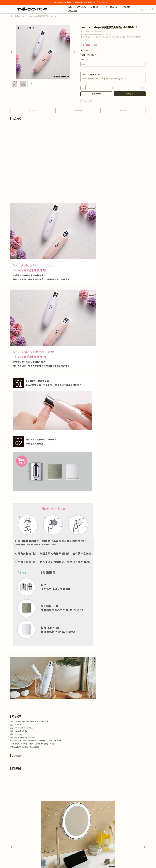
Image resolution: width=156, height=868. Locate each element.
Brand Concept (112, 7)
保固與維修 (78, 834)
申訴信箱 (77, 842)
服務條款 (45, 845)
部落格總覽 (73, 11)
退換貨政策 (46, 838)
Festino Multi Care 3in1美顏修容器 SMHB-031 (127, 805)
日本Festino (96, 7)
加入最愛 (86, 101)
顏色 (82, 59)
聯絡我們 (127, 7)
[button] (74, 52)
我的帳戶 (45, 834)
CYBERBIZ (68, 862)
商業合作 (45, 831)
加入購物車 (96, 94)
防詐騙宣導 (78, 838)
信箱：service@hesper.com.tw (23, 842)
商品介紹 (33, 110)
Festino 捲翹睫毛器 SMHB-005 (94, 805)
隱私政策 (45, 842)
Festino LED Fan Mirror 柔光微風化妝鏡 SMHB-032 (29, 805)
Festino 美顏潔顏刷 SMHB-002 (62, 805)
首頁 (70, 7)
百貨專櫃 (77, 831)
